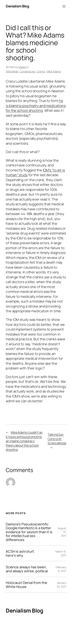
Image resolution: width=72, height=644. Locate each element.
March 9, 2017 (61, 553)
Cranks (41, 71)
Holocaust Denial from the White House (26, 585)
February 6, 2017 (61, 569)
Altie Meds (12, 71)
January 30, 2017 (61, 585)
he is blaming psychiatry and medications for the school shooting (36, 106)
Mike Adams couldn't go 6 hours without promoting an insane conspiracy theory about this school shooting (24, 441)
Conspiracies (27, 71)
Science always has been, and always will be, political (27, 569)
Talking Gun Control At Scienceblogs (57, 439)
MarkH (23, 67)
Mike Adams (54, 71)
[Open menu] (64, 6)
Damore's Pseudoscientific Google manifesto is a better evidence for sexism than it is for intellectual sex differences (29, 532)
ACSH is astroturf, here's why (20, 553)
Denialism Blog (17, 6)
